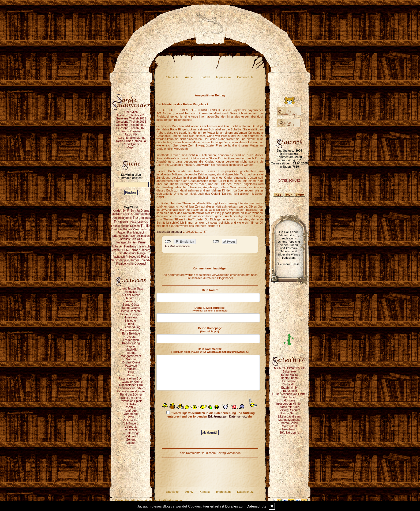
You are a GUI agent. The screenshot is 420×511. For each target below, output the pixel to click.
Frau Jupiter (289, 391)
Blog (131, 324)
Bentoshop (289, 381)
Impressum (223, 77)
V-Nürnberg (131, 423)
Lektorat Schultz (289, 410)
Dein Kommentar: (210, 350)
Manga (131, 353)
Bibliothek (131, 321)
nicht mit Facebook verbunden (168, 242)
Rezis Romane (131, 131)
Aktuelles (131, 292)
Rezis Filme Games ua (131, 141)
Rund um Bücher (131, 394)
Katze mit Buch (289, 407)
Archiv (189, 77)
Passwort (131, 366)
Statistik (131, 404)
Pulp (131, 372)
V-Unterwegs (131, 433)
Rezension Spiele (131, 401)
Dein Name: (210, 290)
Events (131, 337)
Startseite (172, 77)
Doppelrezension (131, 330)
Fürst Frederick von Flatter (289, 394)
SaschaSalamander (169, 232)
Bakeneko (289, 371)
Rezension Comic (131, 382)
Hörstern (289, 400)
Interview (131, 317)
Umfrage (131, 411)
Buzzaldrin (289, 384)
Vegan (131, 147)
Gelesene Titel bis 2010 (131, 115)
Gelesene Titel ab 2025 (131, 128)
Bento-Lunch (289, 378)
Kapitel (131, 346)
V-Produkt (131, 427)
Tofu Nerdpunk (289, 433)
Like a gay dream (289, 416)
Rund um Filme (131, 398)
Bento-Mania (289, 375)
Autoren (131, 298)
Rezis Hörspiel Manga (131, 138)
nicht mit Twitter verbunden (216, 242)
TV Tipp (131, 407)
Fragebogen (131, 340)
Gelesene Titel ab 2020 (131, 125)
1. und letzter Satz (131, 288)
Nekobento (289, 429)
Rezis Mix (131, 134)
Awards (131, 301)
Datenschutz (245, 77)
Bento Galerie (131, 308)
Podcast (131, 369)
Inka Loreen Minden (289, 404)
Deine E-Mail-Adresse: (210, 309)
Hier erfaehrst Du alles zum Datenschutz (235, 506)
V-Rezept (131, 430)
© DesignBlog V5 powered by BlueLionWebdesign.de (147, 501)
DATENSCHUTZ (289, 181)
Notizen (131, 359)
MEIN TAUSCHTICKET (289, 368)
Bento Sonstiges (131, 314)
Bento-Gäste (131, 305)
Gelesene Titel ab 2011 (131, 118)
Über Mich (131, 112)
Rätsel (131, 375)
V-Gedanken (131, 420)
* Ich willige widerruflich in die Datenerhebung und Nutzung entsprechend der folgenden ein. (211, 414)
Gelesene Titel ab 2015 (131, 122)
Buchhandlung (131, 327)
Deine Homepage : (210, 330)
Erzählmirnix (289, 388)
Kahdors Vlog (131, 343)
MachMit (131, 350)
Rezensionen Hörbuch (131, 388)
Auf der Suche (131, 295)
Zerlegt (131, 439)
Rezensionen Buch (131, 378)
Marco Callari (289, 423)
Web (131, 417)
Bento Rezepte (131, 311)
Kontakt (205, 77)
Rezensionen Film (131, 385)
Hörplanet (289, 397)
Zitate (131, 443)
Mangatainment (131, 356)
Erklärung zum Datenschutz (227, 416)
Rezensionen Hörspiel (131, 391)
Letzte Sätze (289, 413)
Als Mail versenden (177, 246)
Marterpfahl (289, 426)
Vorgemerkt (131, 414)
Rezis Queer (131, 144)
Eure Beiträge (131, 333)
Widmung (131, 436)
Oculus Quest (131, 362)
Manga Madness (289, 420)
